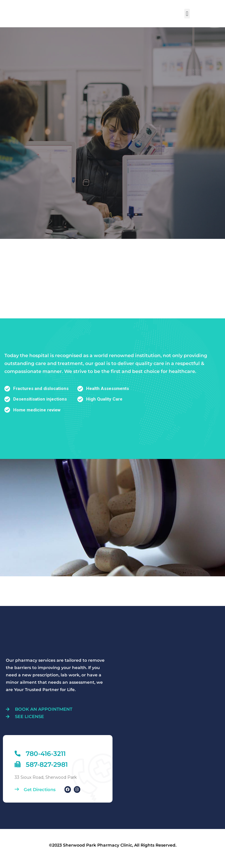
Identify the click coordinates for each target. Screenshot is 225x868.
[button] (187, 14)
